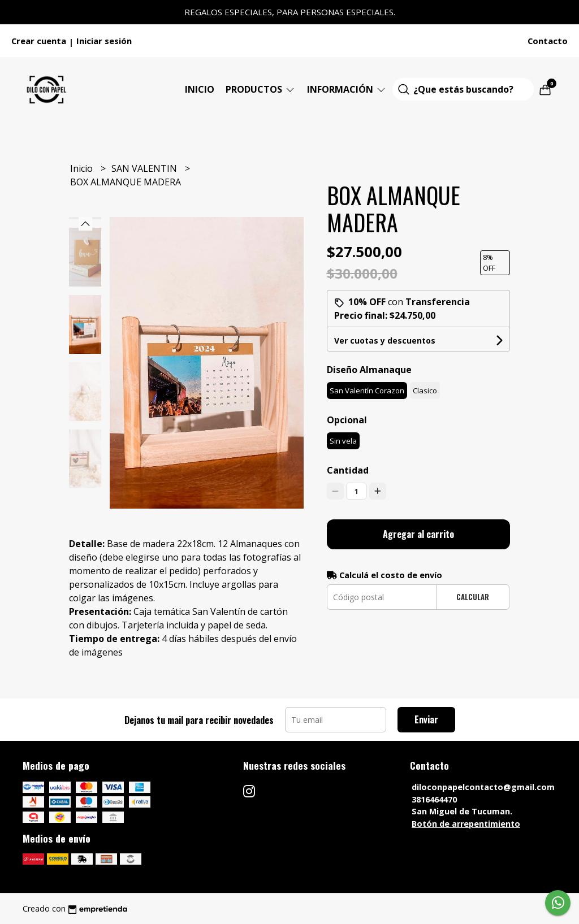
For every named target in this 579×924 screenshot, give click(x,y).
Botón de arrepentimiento (466, 824)
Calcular (473, 597)
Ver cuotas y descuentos (385, 340)
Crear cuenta (39, 41)
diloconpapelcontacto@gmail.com (483, 787)
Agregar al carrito (418, 534)
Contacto (548, 41)
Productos (261, 89)
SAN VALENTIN (145, 168)
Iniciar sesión (104, 41)
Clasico (425, 391)
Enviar (426, 719)
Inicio (200, 89)
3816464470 (434, 799)
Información (347, 89)
